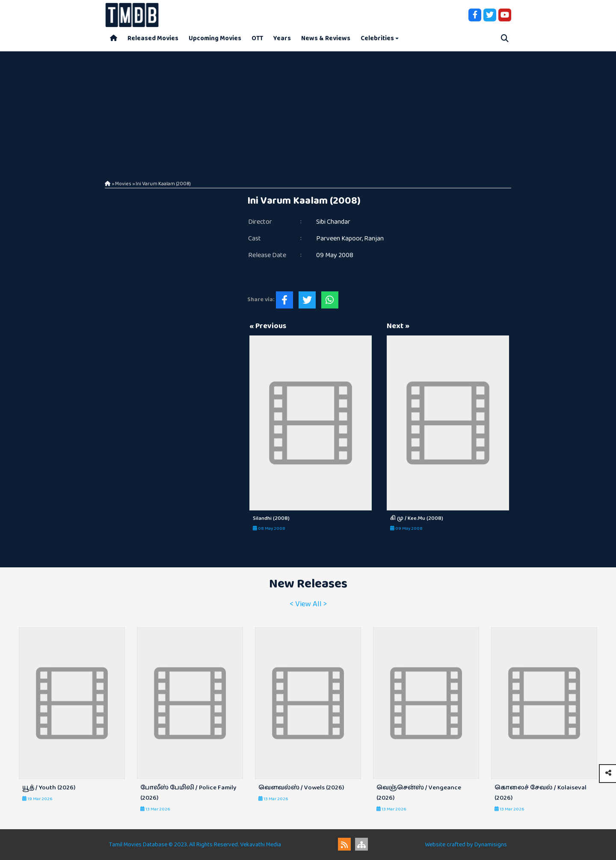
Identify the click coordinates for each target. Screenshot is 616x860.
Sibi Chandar (333, 222)
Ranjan (374, 239)
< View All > (308, 604)
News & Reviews (326, 38)
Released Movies (153, 38)
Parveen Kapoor (339, 239)
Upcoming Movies (215, 38)
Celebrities (377, 38)
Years (282, 38)
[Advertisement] (308, 111)
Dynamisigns (491, 845)
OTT (257, 38)
